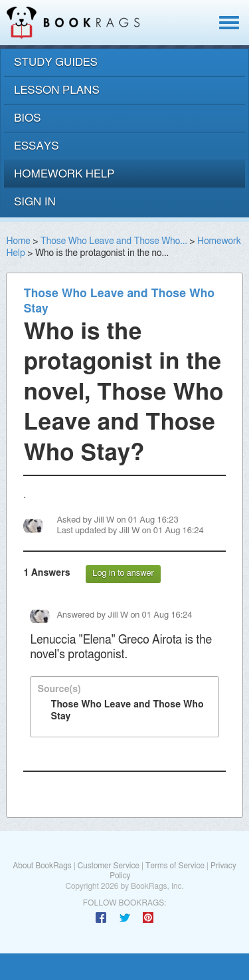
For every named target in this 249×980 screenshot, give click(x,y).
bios (28, 118)
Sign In (35, 202)
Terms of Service (175, 866)
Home (18, 241)
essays (37, 146)
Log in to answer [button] (123, 573)
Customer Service (109, 866)
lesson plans (57, 90)
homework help (64, 174)
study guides (56, 62)
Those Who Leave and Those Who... (114, 241)
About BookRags (42, 866)
